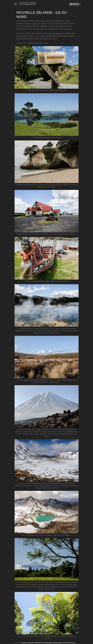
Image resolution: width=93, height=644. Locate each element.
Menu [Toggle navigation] (74, 4)
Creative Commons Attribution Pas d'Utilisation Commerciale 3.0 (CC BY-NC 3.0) (48, 643)
